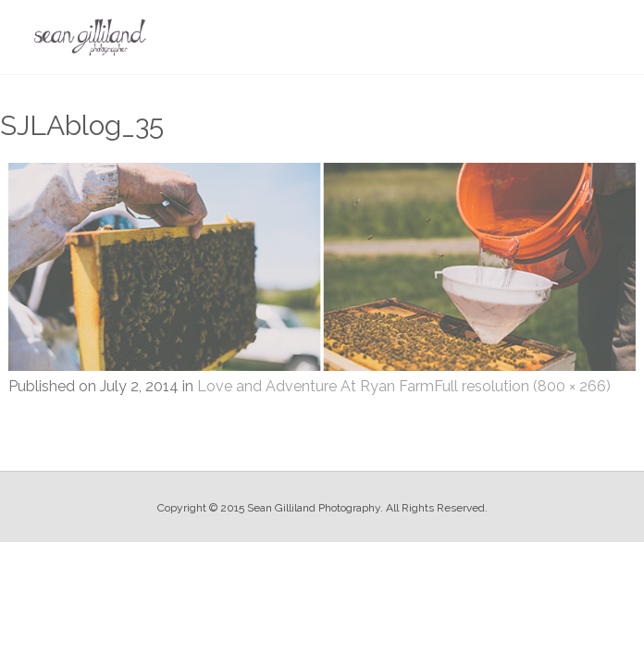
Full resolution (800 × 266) (522, 386)
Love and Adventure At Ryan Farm (316, 386)
